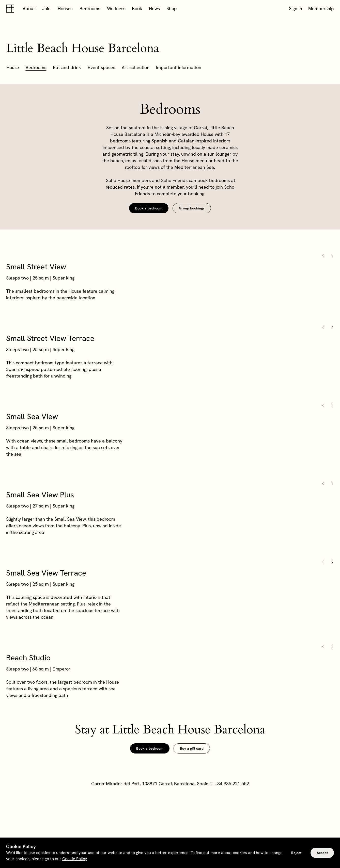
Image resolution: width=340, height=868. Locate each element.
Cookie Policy (75, 859)
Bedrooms (90, 9)
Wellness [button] (116, 9)
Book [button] (137, 9)
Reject (296, 853)
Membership (321, 9)
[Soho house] (11, 9)
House (13, 67)
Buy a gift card (192, 748)
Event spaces (101, 67)
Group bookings (192, 208)
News (154, 9)
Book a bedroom (149, 208)
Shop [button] (172, 9)
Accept (322, 853)
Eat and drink (67, 67)
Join (46, 9)
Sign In (296, 9)
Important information (179, 67)
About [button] (29, 9)
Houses (65, 9)
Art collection (136, 67)
